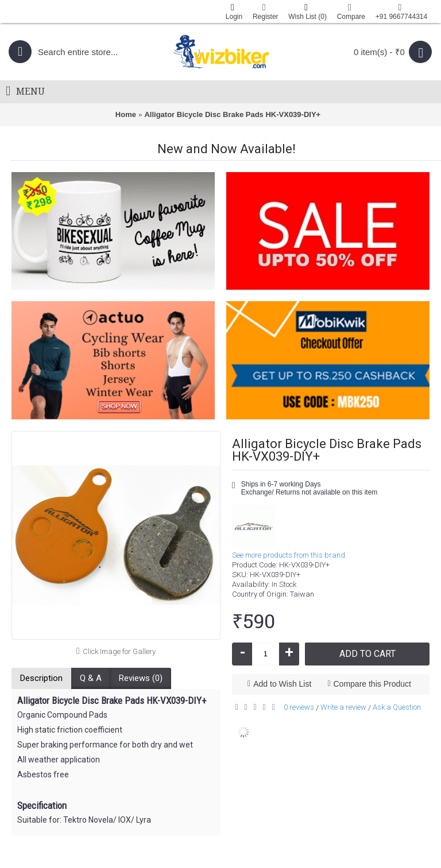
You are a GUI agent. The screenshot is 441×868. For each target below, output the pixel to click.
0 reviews (299, 707)
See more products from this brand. (289, 555)
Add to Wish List (282, 684)
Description (41, 678)
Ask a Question (397, 707)
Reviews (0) (141, 678)
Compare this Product (372, 684)
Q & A (91, 678)
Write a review (343, 707)
